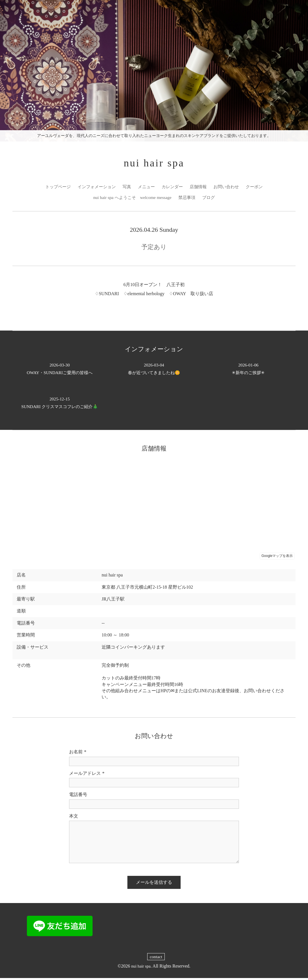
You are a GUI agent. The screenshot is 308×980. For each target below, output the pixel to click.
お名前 (78, 754)
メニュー (146, 188)
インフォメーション (94, 188)
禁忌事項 (188, 199)
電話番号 (78, 796)
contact (156, 959)
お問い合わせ (230, 188)
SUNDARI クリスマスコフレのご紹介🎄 (60, 404)
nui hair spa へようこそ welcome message (131, 199)
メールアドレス (87, 775)
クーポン (259, 188)
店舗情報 (200, 188)
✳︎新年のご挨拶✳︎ (248, 370)
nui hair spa (154, 163)
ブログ (211, 199)
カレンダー (173, 188)
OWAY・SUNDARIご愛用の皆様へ (60, 370)
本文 (74, 818)
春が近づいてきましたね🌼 (154, 370)
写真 (126, 188)
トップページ (53, 188)
